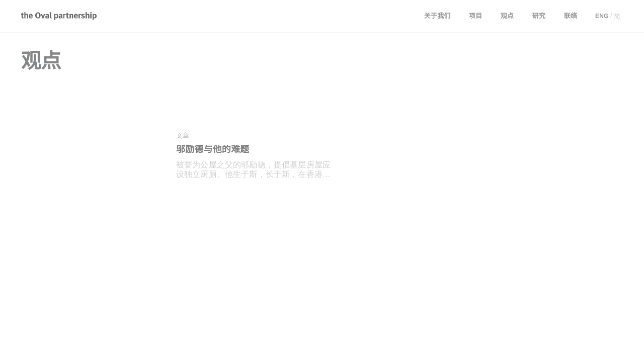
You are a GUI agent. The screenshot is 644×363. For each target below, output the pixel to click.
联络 (571, 16)
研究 (539, 16)
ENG (601, 16)
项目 (476, 16)
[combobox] (86, 299)
